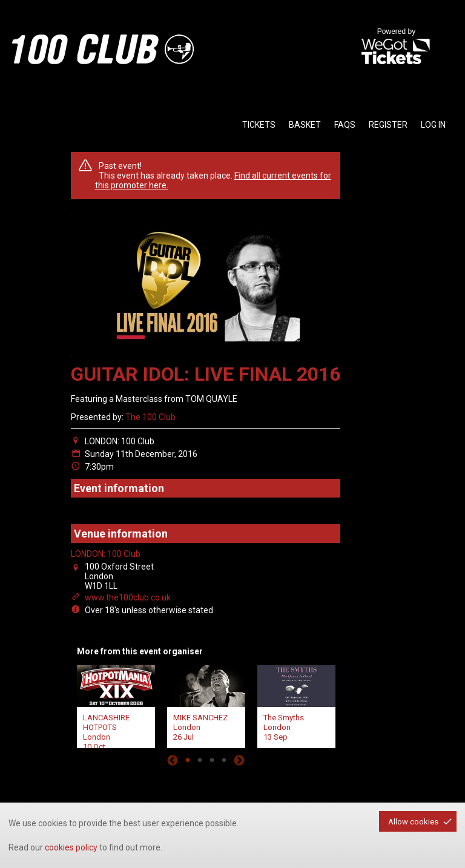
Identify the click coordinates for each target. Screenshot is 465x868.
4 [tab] (224, 760)
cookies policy (71, 847)
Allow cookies (413, 822)
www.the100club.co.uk (128, 597)
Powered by (396, 47)
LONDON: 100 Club (106, 554)
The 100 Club (150, 417)
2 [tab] (200, 760)
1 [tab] (188, 760)
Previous (173, 760)
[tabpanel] (116, 705)
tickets (259, 125)
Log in (433, 125)
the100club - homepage (103, 49)
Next (239, 760)
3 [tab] (212, 760)
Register (388, 125)
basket (305, 125)
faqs (345, 125)
